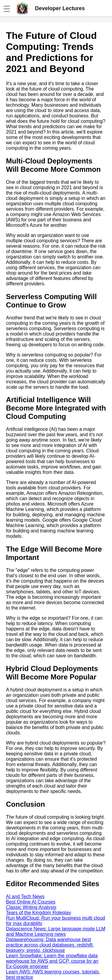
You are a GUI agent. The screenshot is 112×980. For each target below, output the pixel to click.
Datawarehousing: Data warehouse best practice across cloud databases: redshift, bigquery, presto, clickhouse (50, 945)
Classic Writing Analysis (31, 907)
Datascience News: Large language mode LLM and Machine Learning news (56, 931)
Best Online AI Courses (31, 902)
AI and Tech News (25, 896)
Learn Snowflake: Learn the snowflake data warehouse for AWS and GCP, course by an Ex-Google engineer (52, 961)
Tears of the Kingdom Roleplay (39, 913)
